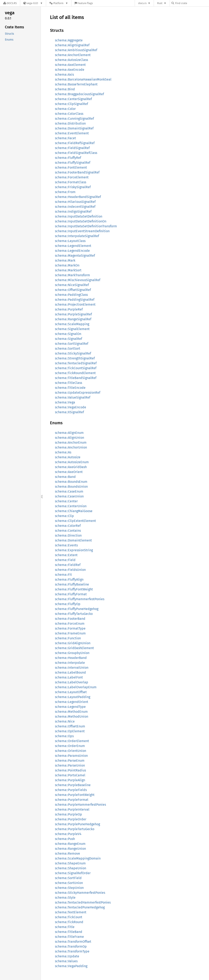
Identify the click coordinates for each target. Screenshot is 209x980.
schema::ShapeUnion (71, 868)
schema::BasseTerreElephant (76, 84)
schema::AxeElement (70, 65)
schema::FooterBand (70, 619)
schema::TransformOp (71, 946)
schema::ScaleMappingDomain (78, 858)
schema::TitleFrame (69, 937)
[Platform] (59, 3)
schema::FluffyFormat (71, 594)
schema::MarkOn (67, 265)
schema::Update (67, 956)
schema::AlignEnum (69, 433)
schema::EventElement (72, 133)
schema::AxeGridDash (71, 467)
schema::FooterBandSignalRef (77, 172)
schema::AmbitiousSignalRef (76, 50)
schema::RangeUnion (70, 849)
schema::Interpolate (70, 663)
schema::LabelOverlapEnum (76, 687)
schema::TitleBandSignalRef (76, 378)
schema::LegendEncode (72, 251)
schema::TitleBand (69, 932)
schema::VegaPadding (71, 966)
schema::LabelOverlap (72, 682)
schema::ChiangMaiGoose (74, 511)
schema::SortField (68, 878)
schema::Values (66, 961)
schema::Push (65, 839)
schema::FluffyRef (68, 158)
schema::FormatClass (71, 182)
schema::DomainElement (73, 540)
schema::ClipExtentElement (75, 521)
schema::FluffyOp (68, 604)
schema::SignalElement (72, 329)
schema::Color (65, 109)
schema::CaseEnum (69, 491)
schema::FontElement (71, 167)
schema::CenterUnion (71, 506)
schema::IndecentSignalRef (75, 207)
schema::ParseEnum (70, 761)
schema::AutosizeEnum (72, 462)
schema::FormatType (70, 628)
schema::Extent (66, 555)
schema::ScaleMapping (72, 324)
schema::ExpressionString (74, 550)
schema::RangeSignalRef (73, 319)
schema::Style (65, 898)
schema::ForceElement (72, 177)
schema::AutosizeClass (71, 60)
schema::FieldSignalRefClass (76, 153)
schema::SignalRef (68, 339)
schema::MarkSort (68, 270)
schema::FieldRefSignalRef (75, 143)
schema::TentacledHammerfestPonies (83, 902)
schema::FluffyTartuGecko (74, 614)
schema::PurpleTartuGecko (75, 829)
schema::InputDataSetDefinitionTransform (86, 226)
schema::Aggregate (69, 40)
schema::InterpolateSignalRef (77, 236)
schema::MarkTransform (72, 275)
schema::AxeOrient (69, 472)
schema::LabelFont (69, 677)
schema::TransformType (72, 951)
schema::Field (65, 560)
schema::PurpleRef (69, 309)
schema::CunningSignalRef (74, 119)
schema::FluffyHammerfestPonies (80, 599)
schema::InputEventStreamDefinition (82, 231)
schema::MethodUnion (72, 716)
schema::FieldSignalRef (72, 148)
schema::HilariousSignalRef (75, 202)
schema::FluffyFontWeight (74, 589)
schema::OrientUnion (71, 751)
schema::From (65, 192)
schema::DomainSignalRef (74, 128)
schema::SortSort (68, 349)
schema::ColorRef (68, 526)
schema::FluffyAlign (69, 579)
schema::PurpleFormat (72, 800)
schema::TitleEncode (70, 388)
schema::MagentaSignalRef (75, 256)
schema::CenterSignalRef (73, 99)
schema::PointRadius (70, 770)
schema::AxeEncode (70, 70)
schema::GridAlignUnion (73, 643)
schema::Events (66, 545)
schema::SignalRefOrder (73, 873)
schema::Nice (65, 721)
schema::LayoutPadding (73, 697)
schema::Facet (65, 138)
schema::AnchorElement (73, 55)
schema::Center (66, 501)
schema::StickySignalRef (73, 353)
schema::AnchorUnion (71, 447)
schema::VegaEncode (71, 407)
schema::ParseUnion (70, 765)
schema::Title (65, 927)
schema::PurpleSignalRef (73, 314)
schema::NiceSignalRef (72, 285)
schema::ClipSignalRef (71, 104)
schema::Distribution (70, 123)
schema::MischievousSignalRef (78, 280)
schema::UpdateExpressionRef (78, 393)
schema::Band (65, 477)
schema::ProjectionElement (75, 304)
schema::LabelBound (70, 672)
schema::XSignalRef (69, 412)
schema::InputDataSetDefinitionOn (81, 221)
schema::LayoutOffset (71, 692)
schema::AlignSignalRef (72, 45)
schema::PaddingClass (71, 295)
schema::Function (68, 638)
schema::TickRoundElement (75, 373)
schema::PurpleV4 (68, 834)
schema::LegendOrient (72, 702)
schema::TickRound (69, 922)
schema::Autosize (68, 457)
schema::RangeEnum (70, 844)
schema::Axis (64, 75)
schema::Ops (64, 736)
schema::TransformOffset (73, 942)
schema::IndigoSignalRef (73, 212)
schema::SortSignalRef (72, 344)
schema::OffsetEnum (70, 726)
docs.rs (142, 3)
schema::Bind (65, 89)
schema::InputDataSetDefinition (79, 216)
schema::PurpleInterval (72, 809)
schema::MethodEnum (71, 712)
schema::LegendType (70, 707)
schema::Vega (65, 402)
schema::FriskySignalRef (73, 187)
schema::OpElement (70, 731)
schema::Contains (68, 531)
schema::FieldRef (68, 565)
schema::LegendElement (73, 246)
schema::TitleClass (68, 383)
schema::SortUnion (69, 883)
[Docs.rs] (10, 3)
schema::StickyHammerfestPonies (80, 893)
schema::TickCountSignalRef (76, 368)
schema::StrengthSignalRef (75, 358)
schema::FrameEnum (70, 633)
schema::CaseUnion (69, 496)
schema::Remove (67, 853)
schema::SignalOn (68, 334)
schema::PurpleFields (71, 790)
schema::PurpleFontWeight (75, 795)
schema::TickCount (69, 917)
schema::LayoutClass (70, 241)
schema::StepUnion (69, 888)
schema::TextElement (71, 912)
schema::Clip (64, 516)
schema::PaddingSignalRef (75, 300)
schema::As (63, 452)
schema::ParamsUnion (71, 756)
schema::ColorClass (69, 114)
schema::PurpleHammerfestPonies (80, 805)
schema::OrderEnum (70, 746)
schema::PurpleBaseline (73, 785)
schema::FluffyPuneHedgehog (77, 609)
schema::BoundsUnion (71, 487)
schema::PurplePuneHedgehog (77, 824)
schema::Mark (65, 260)
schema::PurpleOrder (71, 819)
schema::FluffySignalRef (73, 163)
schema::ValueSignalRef (73, 397)
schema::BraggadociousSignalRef (79, 94)
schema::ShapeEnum (70, 863)
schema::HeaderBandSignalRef (78, 197)
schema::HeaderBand (71, 658)
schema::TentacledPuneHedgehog (80, 907)
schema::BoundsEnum (71, 482)
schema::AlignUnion (69, 438)
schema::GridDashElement (74, 648)
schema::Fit (63, 575)
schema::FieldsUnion (70, 570)
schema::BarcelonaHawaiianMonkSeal (83, 79)
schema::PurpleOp (68, 814)
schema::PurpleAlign (70, 780)
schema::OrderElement (72, 741)
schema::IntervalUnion (72, 668)
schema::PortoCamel (70, 775)
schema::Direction (68, 535)
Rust (160, 3)
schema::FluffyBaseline (72, 584)
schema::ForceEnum (70, 624)
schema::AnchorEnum (71, 442)
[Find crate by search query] (192, 3)
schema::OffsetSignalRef (73, 290)
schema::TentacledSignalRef (76, 363)
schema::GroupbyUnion (72, 653)
